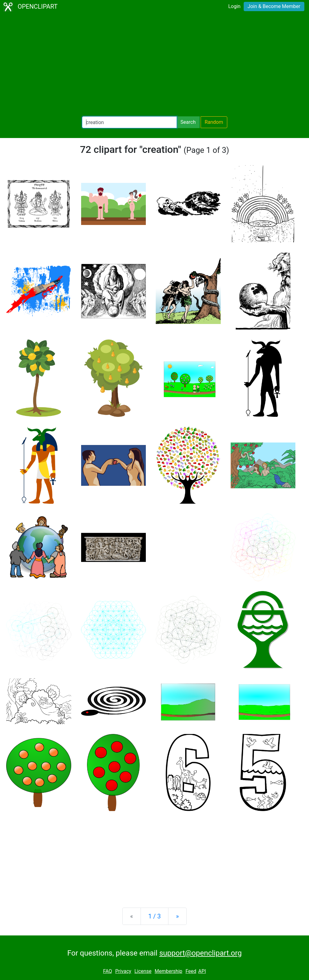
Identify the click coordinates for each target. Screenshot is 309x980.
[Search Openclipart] (129, 122)
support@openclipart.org (200, 953)
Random (214, 122)
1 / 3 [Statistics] (155, 916)
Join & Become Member (274, 6)
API (202, 971)
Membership (168, 971)
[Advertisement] (154, 65)
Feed (191, 971)
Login (234, 6)
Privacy (123, 971)
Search (188, 122)
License (143, 971)
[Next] (177, 916)
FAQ (108, 971)
